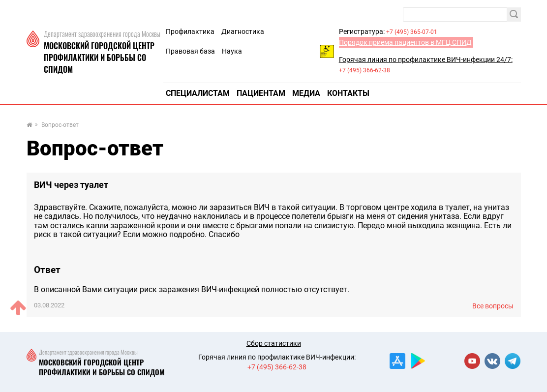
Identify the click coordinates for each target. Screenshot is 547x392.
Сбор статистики (274, 343)
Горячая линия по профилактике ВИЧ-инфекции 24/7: (426, 60)
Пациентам (261, 93)
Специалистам (198, 93)
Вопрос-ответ (60, 125)
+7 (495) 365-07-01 (412, 32)
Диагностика (243, 31)
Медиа (306, 93)
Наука (232, 51)
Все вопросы (493, 306)
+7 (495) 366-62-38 (365, 70)
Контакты (348, 93)
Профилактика (190, 31)
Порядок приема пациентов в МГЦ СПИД (405, 42)
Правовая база (190, 51)
